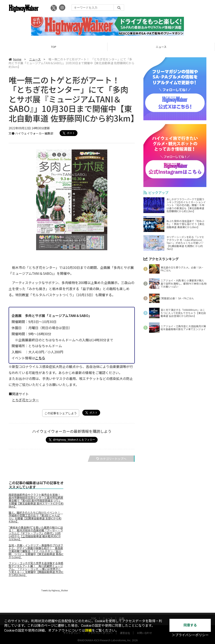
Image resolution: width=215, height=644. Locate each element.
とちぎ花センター (25, 400)
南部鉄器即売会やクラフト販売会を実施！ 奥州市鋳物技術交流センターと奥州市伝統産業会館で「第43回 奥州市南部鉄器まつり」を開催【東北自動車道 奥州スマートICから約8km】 (36, 501)
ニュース (161, 47)
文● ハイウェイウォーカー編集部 (31, 133)
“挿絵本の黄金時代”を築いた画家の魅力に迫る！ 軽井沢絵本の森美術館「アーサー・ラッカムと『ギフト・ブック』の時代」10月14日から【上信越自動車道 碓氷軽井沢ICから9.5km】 (36, 533)
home (15, 59)
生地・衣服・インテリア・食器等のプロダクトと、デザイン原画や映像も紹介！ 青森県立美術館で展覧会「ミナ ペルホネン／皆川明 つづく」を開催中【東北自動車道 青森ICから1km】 (36, 551)
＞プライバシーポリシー (190, 635)
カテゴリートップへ (111, 459)
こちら (40, 358)
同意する (190, 625)
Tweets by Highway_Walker (55, 590)
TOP (54, 47)
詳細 (88, 630)
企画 (122, 614)
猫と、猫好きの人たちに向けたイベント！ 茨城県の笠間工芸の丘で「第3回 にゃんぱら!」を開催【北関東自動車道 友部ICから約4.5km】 (36, 517)
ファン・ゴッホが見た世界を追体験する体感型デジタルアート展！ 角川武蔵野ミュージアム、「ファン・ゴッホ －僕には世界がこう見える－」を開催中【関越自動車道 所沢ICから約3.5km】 (36, 569)
